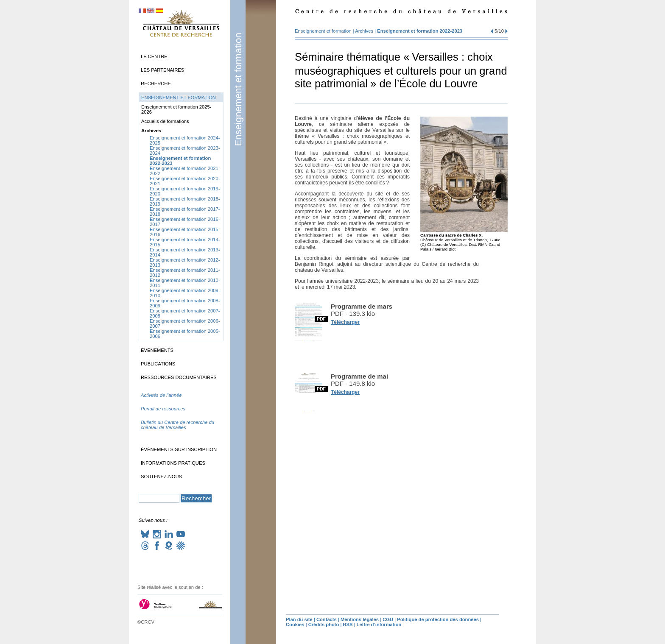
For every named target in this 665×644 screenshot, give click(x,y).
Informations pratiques (173, 463)
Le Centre (154, 56)
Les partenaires (162, 70)
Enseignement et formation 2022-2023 (420, 31)
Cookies (295, 624)
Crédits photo (324, 624)
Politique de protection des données (438, 619)
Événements (157, 350)
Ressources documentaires (179, 377)
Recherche (156, 84)
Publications (158, 364)
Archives (364, 31)
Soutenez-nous (161, 477)
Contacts (327, 619)
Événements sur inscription (179, 449)
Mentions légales (360, 619)
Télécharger (345, 322)
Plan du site (299, 619)
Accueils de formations (165, 121)
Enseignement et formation (238, 89)
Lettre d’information (379, 624)
